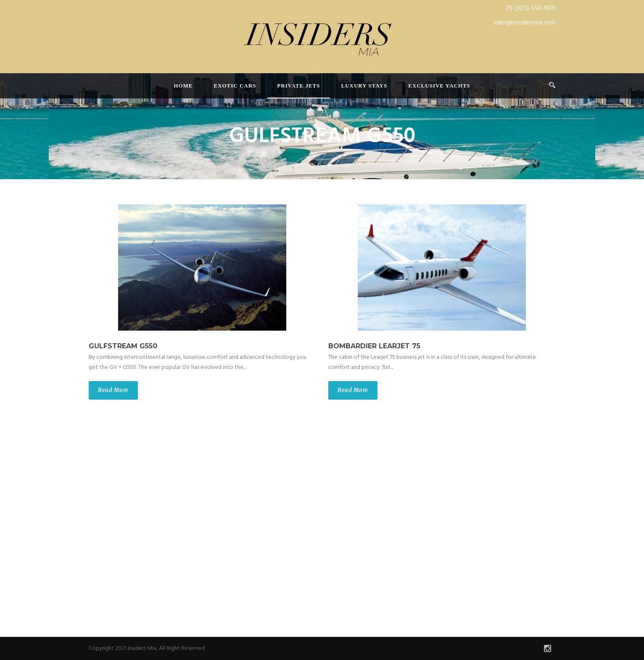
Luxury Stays (364, 86)
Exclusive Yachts (439, 86)
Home (183, 86)
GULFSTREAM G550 (123, 346)
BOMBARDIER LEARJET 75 (374, 346)
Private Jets (298, 86)
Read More (113, 390)
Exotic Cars (235, 86)
